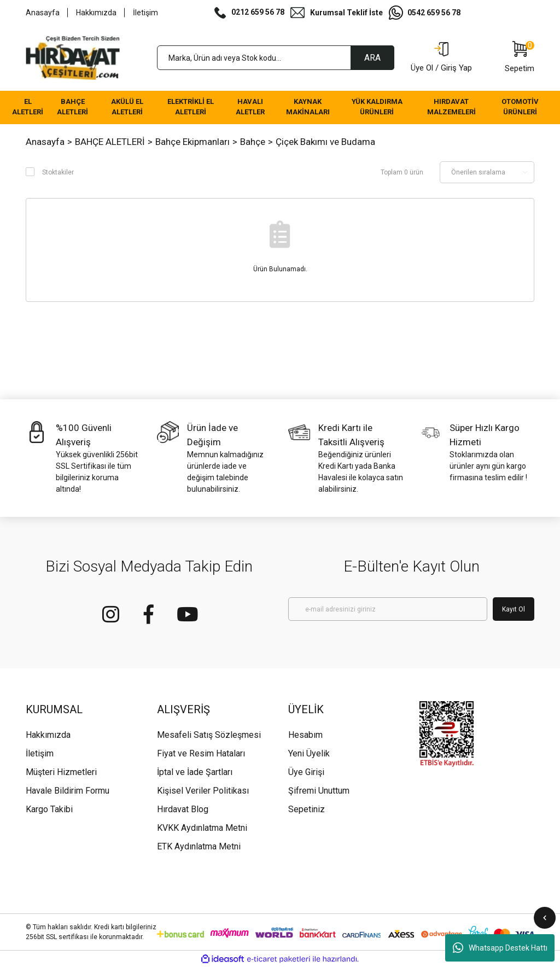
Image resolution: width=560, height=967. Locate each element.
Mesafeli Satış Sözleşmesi (209, 735)
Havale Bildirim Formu (68, 791)
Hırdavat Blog (183, 809)
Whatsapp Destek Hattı (500, 948)
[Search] (276, 58)
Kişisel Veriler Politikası (203, 791)
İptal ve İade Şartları (195, 772)
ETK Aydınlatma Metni (199, 846)
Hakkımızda (96, 13)
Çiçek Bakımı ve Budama (325, 142)
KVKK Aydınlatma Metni (202, 828)
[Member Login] (441, 58)
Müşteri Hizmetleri (61, 772)
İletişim (145, 13)
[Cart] (520, 58)
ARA (372, 58)
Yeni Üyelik (309, 753)
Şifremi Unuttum (319, 791)
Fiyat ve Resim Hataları (201, 753)
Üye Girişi (306, 772)
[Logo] (73, 58)
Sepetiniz (307, 809)
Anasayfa (43, 13)
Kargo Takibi (49, 809)
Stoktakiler (58, 172)
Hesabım (305, 735)
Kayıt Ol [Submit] (514, 609)
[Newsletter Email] (388, 609)
